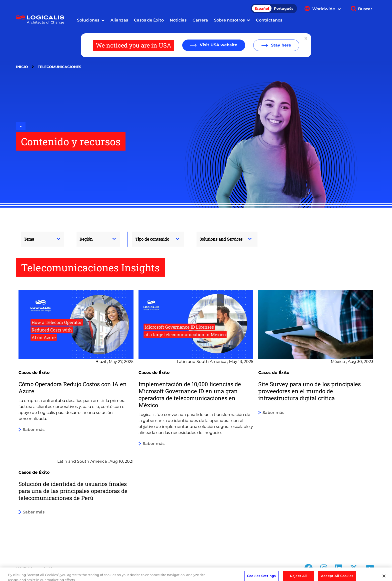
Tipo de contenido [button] (152, 239)
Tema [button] (29, 239)
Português (284, 9)
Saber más (34, 430)
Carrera (200, 20)
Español (262, 9)
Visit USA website (218, 45)
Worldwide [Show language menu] (326, 9)
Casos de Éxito (149, 20)
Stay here (280, 45)
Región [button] (86, 239)
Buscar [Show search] (365, 9)
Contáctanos (269, 20)
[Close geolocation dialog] (306, 39)
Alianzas (119, 20)
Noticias (178, 20)
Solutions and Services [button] (221, 239)
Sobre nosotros (229, 20)
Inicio (22, 67)
